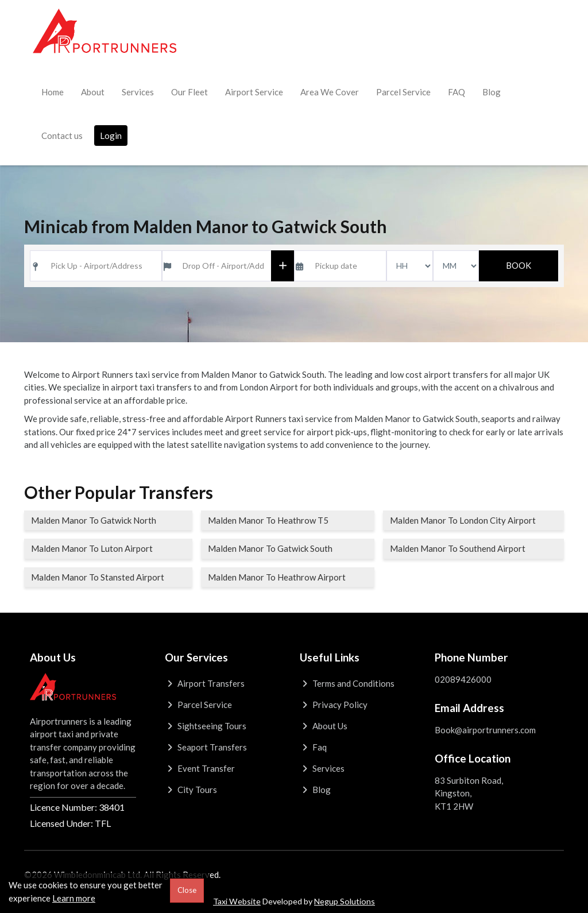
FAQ (457, 92)
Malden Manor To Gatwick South (270, 548)
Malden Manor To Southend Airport (458, 548)
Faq (313, 747)
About (93, 92)
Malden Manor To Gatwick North (94, 520)
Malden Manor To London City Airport (463, 520)
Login (111, 136)
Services (138, 92)
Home (53, 92)
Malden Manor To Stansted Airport (98, 577)
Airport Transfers (205, 683)
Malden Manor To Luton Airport (92, 548)
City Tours (191, 790)
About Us (324, 726)
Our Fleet (189, 92)
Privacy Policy (334, 705)
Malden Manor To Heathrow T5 (268, 520)
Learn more (74, 898)
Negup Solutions (345, 901)
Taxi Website (237, 901)
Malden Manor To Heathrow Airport (277, 577)
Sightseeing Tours (206, 726)
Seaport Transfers (206, 747)
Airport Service (254, 92)
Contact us (62, 136)
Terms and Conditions (347, 683)
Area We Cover (330, 92)
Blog (492, 92)
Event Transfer (200, 768)
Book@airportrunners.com (485, 730)
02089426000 (463, 679)
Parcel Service (403, 92)
